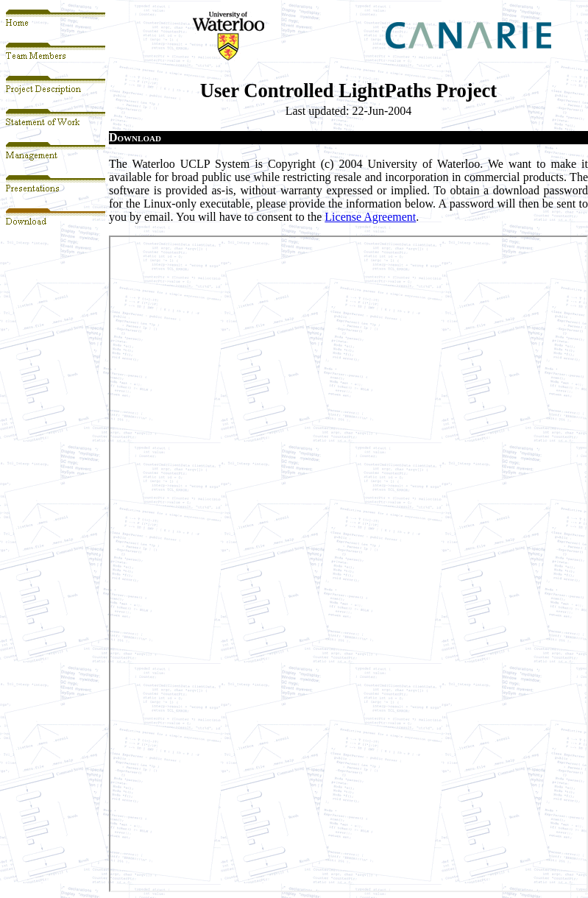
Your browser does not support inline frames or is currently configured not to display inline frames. (348, 564)
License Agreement (370, 217)
